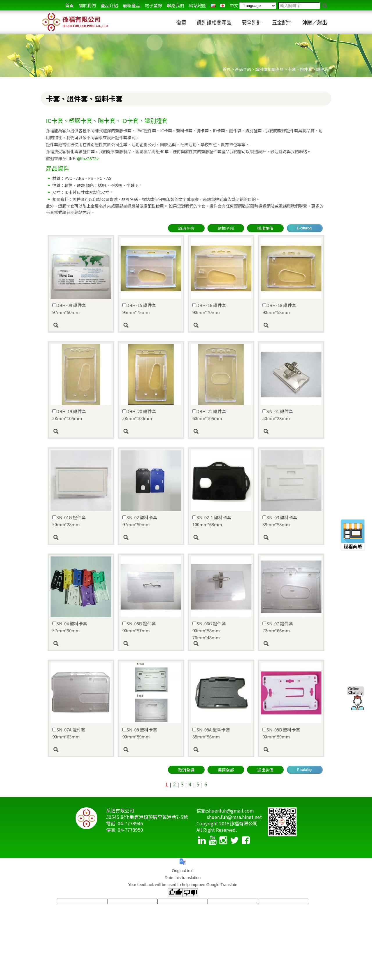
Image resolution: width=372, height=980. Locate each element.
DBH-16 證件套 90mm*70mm (209, 309)
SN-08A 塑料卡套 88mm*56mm (211, 733)
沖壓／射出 (315, 23)
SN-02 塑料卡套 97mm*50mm (140, 521)
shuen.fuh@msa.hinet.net (234, 817)
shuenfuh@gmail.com (230, 811)
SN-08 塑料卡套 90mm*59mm (140, 733)
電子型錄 (153, 5)
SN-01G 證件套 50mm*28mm (69, 521)
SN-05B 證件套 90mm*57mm (139, 627)
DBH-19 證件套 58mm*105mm (69, 415)
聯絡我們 (176, 5)
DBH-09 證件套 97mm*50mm (69, 309)
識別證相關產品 (214, 23)
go (325, 6)
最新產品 (131, 5)
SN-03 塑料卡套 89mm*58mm (280, 521)
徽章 (181, 23)
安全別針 (252, 23)
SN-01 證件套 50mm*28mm (278, 415)
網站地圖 (198, 5)
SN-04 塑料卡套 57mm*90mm (70, 627)
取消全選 (186, 228)
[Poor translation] (190, 893)
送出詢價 (265, 228)
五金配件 (282, 23)
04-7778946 (130, 823)
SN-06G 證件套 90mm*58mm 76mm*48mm (209, 630)
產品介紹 (109, 5)
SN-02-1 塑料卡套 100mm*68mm (212, 521)
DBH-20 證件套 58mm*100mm (139, 415)
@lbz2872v (88, 158)
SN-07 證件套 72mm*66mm (278, 627)
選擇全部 (226, 228)
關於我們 (87, 5)
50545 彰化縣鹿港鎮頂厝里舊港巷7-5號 (147, 817)
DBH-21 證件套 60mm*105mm (209, 415)
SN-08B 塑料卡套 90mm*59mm (281, 733)
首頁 (69, 5)
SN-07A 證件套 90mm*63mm (69, 733)
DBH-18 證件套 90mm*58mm (279, 309)
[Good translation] (175, 893)
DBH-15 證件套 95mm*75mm (139, 309)
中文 (234, 5)
